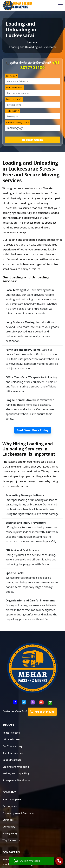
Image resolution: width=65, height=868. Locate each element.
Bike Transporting (13, 753)
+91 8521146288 (42, 712)
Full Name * (12, 76)
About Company (12, 799)
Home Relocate (11, 733)
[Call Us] (59, 861)
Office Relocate (11, 739)
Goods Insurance (12, 760)
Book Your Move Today (33, 430)
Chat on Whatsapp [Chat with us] (27, 861)
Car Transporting (12, 746)
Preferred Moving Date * (18, 122)
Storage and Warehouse (16, 780)
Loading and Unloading (16, 767)
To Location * (13, 111)
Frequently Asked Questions (18, 813)
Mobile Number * (14, 88)
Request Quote (32, 140)
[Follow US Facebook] (15, 702)
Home (31, 42)
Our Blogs (8, 820)
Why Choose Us (11, 840)
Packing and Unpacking (16, 773)
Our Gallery (9, 827)
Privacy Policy (10, 833)
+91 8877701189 (40, 65)
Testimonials (10, 806)
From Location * (14, 99)
